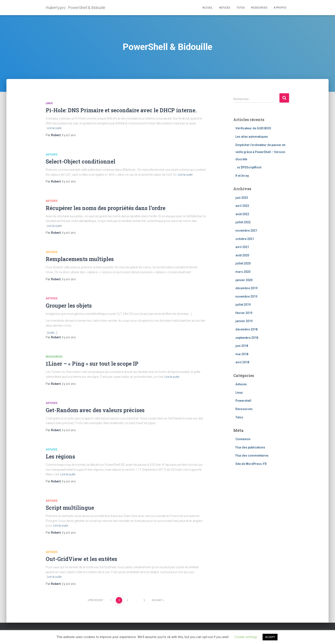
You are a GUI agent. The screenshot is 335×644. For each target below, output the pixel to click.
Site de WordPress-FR (251, 464)
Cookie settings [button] (246, 637)
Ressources (259, 8)
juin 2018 (242, 346)
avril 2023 (242, 206)
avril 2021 (242, 247)
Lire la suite (54, 128)
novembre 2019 (246, 296)
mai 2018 (242, 354)
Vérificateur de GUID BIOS (253, 128)
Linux (49, 103)
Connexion (243, 439)
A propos (280, 8)
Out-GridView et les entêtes (81, 559)
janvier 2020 (244, 280)
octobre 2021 (245, 239)
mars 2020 (243, 272)
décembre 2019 (246, 288)
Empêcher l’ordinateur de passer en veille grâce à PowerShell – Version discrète (260, 152)
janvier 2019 (244, 321)
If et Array (242, 176)
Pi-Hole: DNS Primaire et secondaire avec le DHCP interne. (121, 110)
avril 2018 (242, 362)
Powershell (243, 401)
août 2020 (242, 255)
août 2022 (242, 214)
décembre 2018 (246, 329)
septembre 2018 (247, 338)
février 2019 (244, 313)
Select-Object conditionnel (81, 161)
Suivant (157, 600)
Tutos (241, 8)
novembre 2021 (246, 231)
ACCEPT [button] (270, 637)
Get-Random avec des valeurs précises (95, 410)
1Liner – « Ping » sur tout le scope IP (92, 364)
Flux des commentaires (252, 456)
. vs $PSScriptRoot (248, 167)
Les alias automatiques (252, 137)
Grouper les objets (69, 306)
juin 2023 (242, 198)
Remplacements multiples (80, 259)
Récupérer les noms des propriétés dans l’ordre (106, 208)
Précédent (96, 600)
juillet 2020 (243, 263)
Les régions (60, 456)
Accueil (207, 8)
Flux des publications (250, 447)
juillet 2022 (243, 222)
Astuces (225, 8)
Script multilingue (70, 508)
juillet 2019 (243, 305)
